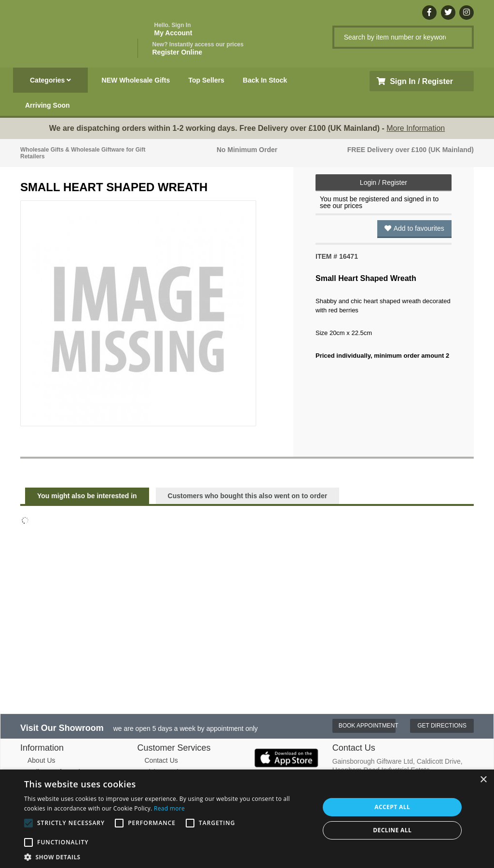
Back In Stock (265, 80)
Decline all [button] (392, 830)
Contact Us (161, 760)
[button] (167, 856)
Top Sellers (206, 80)
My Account (173, 29)
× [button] (483, 780)
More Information (416, 128)
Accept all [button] (392, 807)
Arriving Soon (48, 105)
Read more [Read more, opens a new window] (169, 808)
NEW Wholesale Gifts (136, 80)
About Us (41, 760)
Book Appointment (367, 726)
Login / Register (384, 182)
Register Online (198, 49)
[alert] (247, 819)
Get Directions (442, 726)
